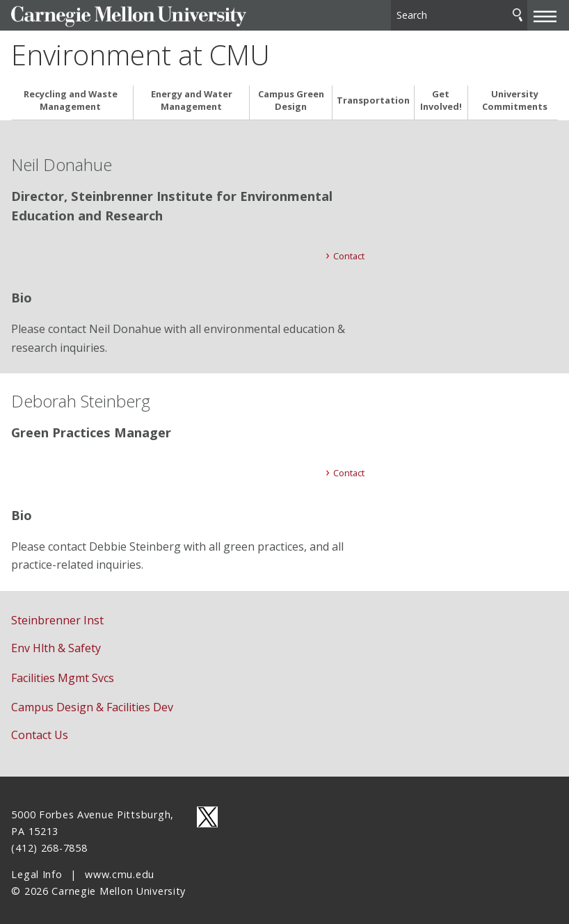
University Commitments (515, 95)
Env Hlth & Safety (56, 643)
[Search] (459, 14)
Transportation (373, 96)
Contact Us (40, 730)
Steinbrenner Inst (57, 615)
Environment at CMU (141, 51)
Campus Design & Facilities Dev (92, 702)
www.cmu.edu (120, 869)
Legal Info (37, 869)
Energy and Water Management (192, 95)
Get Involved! (441, 95)
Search (518, 14)
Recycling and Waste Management (71, 95)
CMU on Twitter (207, 812)
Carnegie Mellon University (115, 15)
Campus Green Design (291, 95)
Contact (349, 250)
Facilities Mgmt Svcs (63, 672)
